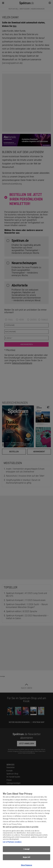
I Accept (26, 851)
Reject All (26, 859)
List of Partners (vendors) (12, 844)
